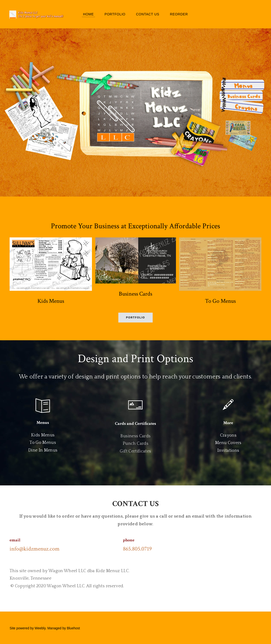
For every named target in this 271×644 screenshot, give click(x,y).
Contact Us (148, 14)
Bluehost (73, 629)
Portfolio (115, 14)
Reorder (179, 14)
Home (88, 14)
